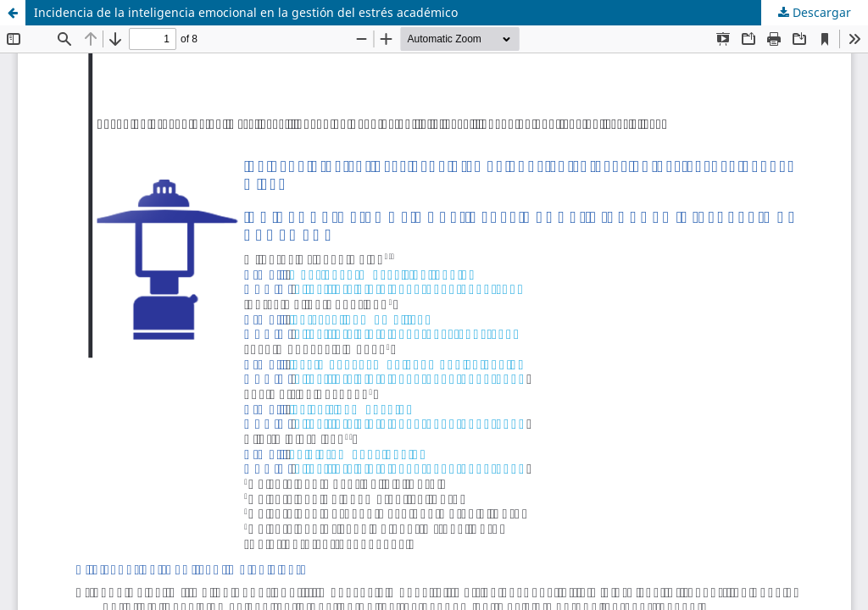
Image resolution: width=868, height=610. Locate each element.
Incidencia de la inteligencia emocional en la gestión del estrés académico (246, 12)
